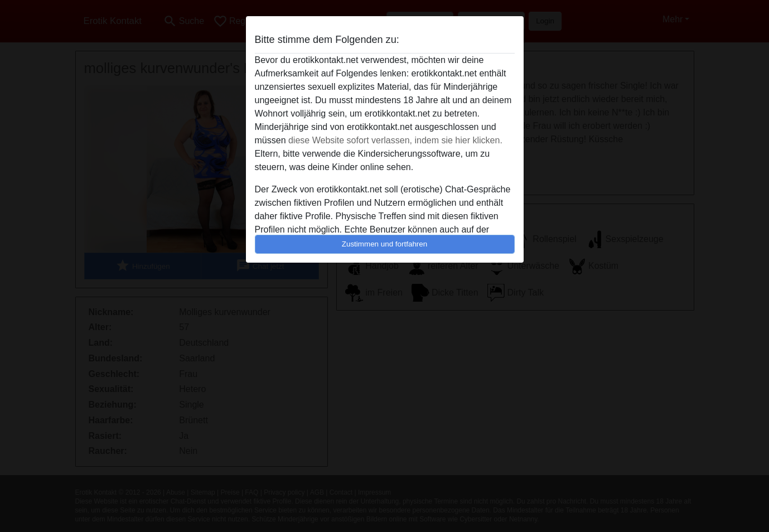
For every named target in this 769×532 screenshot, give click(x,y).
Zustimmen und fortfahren (385, 244)
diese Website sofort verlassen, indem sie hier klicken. (395, 140)
